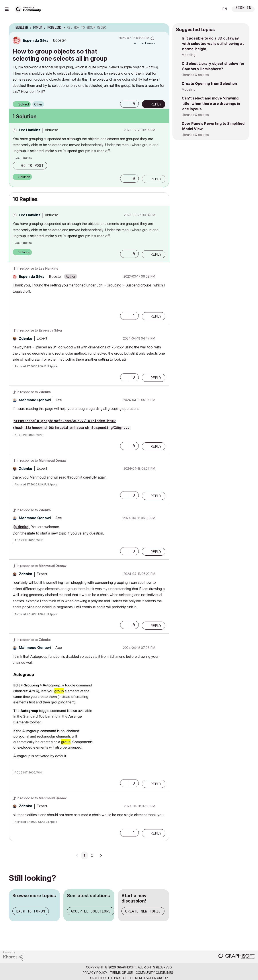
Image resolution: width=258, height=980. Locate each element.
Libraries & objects (195, 75)
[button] (125, 104)
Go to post (32, 165)
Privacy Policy (95, 973)
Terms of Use (121, 973)
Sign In (243, 8)
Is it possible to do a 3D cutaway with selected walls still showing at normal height (213, 44)
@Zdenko (21, 527)
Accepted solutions (91, 911)
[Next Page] (101, 855)
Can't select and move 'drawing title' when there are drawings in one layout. (211, 103)
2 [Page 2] (92, 855)
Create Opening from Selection (209, 83)
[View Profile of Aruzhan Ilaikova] (145, 43)
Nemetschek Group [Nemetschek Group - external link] (151, 978)
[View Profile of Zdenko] (25, 338)
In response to (38, 268)
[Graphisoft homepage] (236, 957)
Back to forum (31, 911)
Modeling (189, 55)
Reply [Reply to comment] (156, 179)
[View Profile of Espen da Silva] (36, 40)
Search (211, 9)
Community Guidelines (154, 973)
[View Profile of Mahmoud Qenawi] (35, 400)
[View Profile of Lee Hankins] (30, 130)
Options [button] (163, 28)
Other (38, 104)
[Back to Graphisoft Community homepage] (29, 9)
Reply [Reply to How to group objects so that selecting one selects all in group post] (156, 104)
